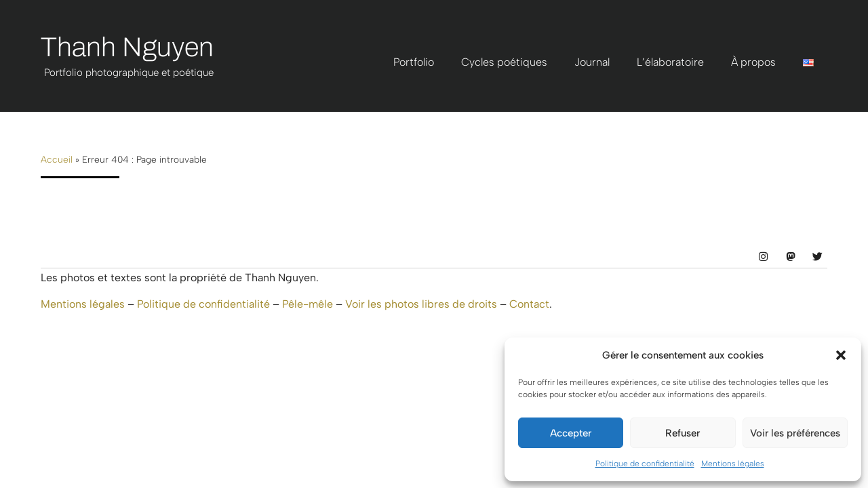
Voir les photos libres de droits (421, 304)
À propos (753, 62)
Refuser (683, 433)
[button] (841, 355)
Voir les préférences (795, 433)
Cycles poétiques (504, 62)
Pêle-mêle (308, 304)
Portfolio (414, 62)
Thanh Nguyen (127, 47)
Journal (592, 62)
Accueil (57, 159)
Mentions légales (733, 464)
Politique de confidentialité (645, 464)
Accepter (571, 433)
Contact (529, 304)
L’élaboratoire (670, 62)
